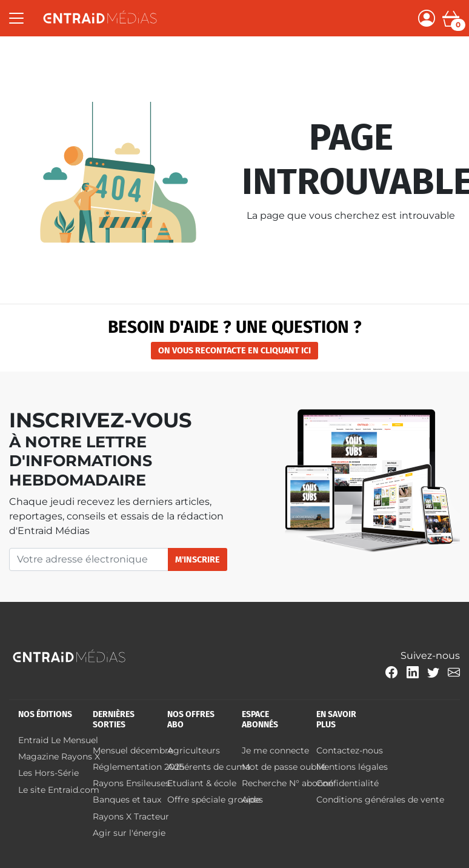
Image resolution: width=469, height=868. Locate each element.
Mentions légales (352, 767)
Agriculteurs (194, 750)
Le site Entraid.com (59, 790)
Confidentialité (348, 783)
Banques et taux (127, 800)
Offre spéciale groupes (215, 800)
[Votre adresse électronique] (89, 559)
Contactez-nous (350, 750)
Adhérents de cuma (209, 767)
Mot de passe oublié (284, 767)
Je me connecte (275, 750)
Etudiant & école (202, 783)
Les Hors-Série (48, 773)
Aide (251, 800)
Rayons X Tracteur (132, 816)
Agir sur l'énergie (129, 833)
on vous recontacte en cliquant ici (234, 351)
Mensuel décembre (133, 750)
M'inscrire (198, 560)
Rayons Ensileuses (131, 783)
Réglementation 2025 (138, 767)
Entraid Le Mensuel (58, 740)
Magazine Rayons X (59, 756)
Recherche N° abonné (288, 783)
